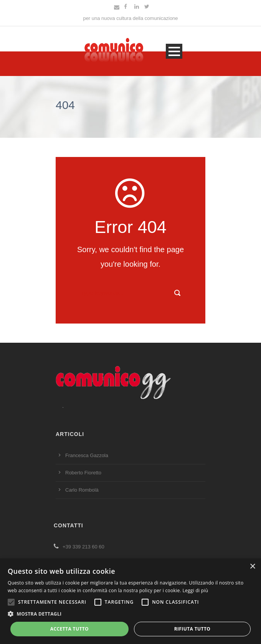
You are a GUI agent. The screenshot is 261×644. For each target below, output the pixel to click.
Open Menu (174, 51)
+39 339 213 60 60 (79, 547)
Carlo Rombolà (82, 490)
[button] (130, 614)
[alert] (130, 601)
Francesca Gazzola (87, 455)
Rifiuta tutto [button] (192, 629)
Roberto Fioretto (83, 473)
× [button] (252, 567)
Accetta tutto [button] (69, 629)
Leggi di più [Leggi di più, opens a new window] (195, 590)
